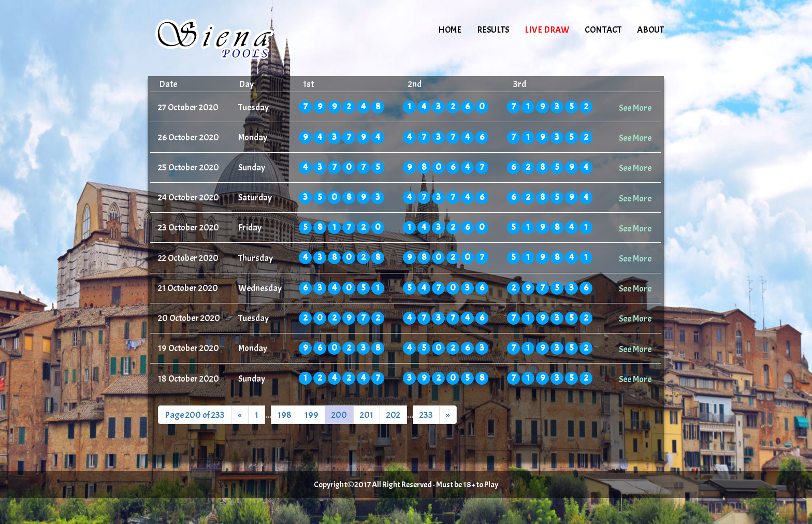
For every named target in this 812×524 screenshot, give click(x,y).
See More (635, 108)
